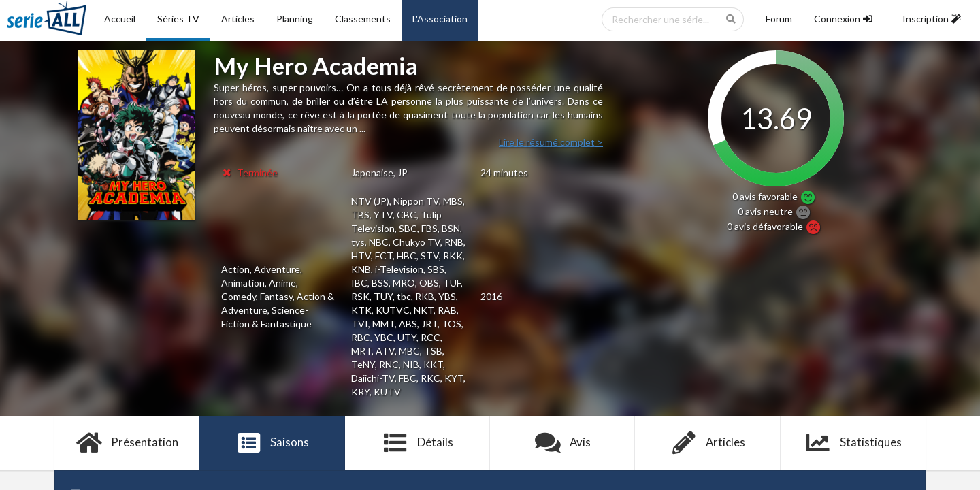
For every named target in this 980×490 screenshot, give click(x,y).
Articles (238, 19)
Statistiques (853, 443)
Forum (779, 19)
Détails (418, 443)
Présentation (127, 443)
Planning (295, 19)
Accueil (120, 19)
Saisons (273, 443)
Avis (562, 443)
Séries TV (178, 19)
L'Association (440, 19)
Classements (363, 19)
